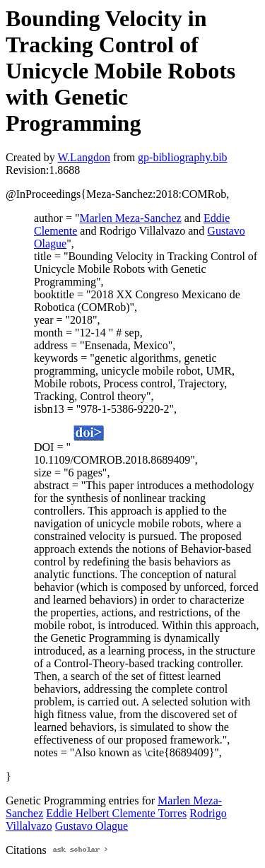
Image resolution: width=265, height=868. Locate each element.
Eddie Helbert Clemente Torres (116, 813)
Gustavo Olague (92, 826)
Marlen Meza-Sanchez (130, 218)
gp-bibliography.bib (183, 157)
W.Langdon (84, 157)
